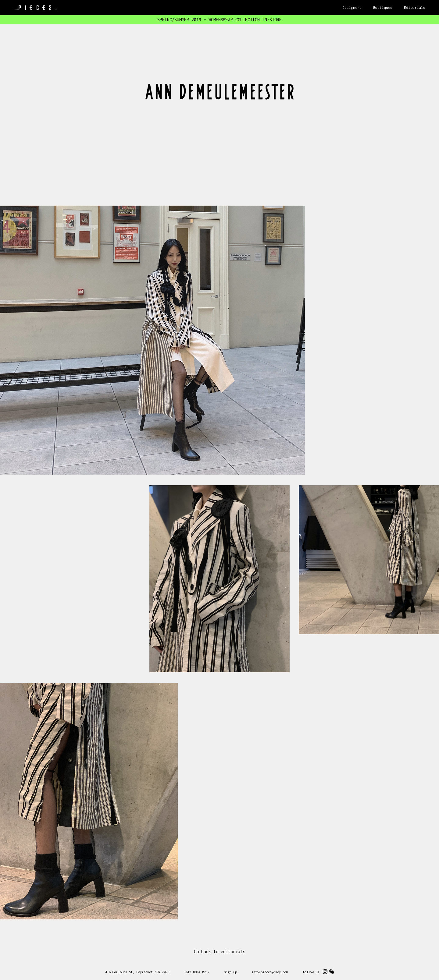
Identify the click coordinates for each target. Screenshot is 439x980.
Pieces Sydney (35, 8)
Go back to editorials (220, 952)
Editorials (415, 7)
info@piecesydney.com (270, 972)
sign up (230, 972)
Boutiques (383, 7)
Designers (352, 7)
